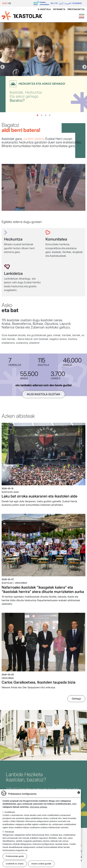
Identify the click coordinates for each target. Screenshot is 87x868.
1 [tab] (37, 115)
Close (79, 793)
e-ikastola (44, 9)
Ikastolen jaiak (10, 492)
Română (77, 3)
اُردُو (61, 3)
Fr (56, 3)
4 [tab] (50, 115)
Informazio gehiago (38, 807)
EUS (4, 3)
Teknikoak (10, 832)
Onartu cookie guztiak (41, 864)
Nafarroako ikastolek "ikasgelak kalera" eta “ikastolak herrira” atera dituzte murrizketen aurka (43, 589)
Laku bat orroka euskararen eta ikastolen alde (39, 496)
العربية (68, 3)
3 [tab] (46, 115)
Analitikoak (10, 812)
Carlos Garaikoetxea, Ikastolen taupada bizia (39, 682)
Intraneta (59, 9)
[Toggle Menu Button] (82, 15)
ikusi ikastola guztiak (44, 394)
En (52, 3)
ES (10, 3)
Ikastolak (7, 583)
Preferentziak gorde (15, 856)
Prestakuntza (76, 9)
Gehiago (76, 699)
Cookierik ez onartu (15, 864)
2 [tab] (42, 115)
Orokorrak (21, 583)
